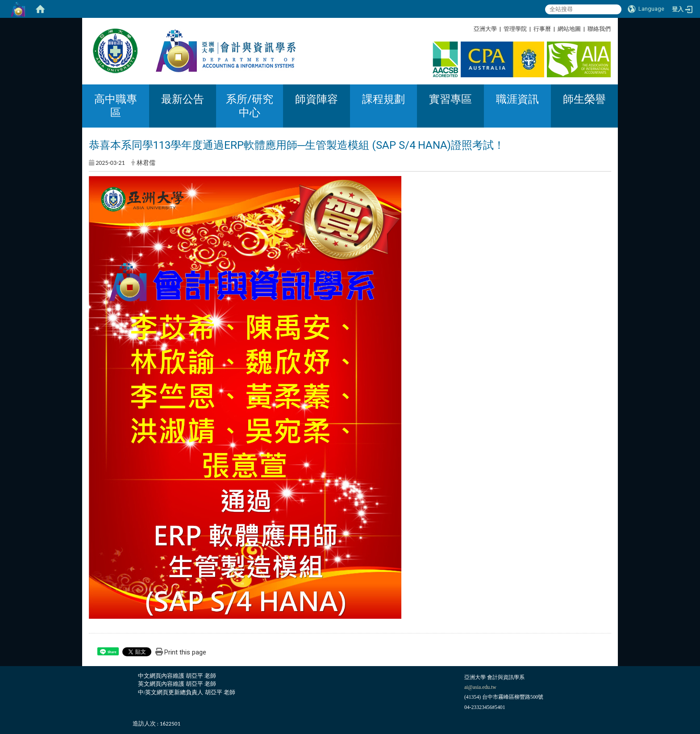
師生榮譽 (584, 99)
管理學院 (515, 29)
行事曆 (542, 29)
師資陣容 (317, 99)
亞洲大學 (485, 29)
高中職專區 (116, 106)
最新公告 (183, 99)
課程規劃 (383, 99)
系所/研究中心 (250, 106)
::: (607, 29)
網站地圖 (569, 29)
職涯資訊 (517, 99)
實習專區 (450, 99)
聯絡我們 (599, 29)
